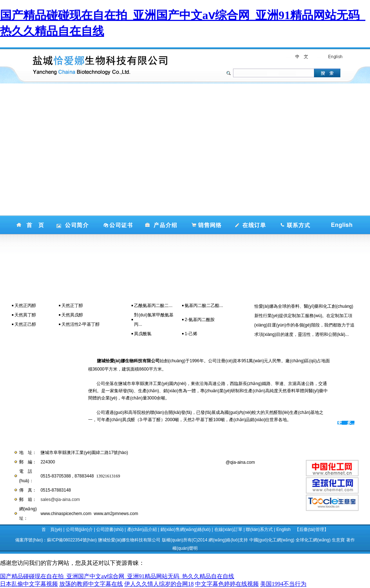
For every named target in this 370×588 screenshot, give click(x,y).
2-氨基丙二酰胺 (200, 320)
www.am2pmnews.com (116, 514)
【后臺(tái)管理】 (312, 529)
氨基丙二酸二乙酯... (204, 306)
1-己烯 (191, 334)
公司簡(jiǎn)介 (79, 529)
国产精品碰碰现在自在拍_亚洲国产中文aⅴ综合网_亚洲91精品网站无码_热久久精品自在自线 (117, 576)
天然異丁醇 (25, 315)
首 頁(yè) (52, 529)
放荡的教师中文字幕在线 (91, 584)
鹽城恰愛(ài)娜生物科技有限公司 (129, 540)
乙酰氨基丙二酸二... (153, 306)
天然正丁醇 (72, 306)
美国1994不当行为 (283, 584)
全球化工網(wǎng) (313, 540)
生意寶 (338, 540)
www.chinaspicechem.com (66, 514)
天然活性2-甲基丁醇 (81, 324)
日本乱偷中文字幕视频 (29, 584)
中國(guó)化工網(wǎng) (272, 540)
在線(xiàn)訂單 (228, 529)
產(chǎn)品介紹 (142, 529)
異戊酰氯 (143, 334)
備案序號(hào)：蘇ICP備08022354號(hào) (56, 540)
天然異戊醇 (72, 315)
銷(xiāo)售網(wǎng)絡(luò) (186, 529)
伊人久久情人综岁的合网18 (159, 584)
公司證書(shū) (110, 529)
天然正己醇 (25, 324)
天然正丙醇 (25, 306)
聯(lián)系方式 (259, 529)
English (283, 529)
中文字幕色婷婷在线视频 (227, 584)
